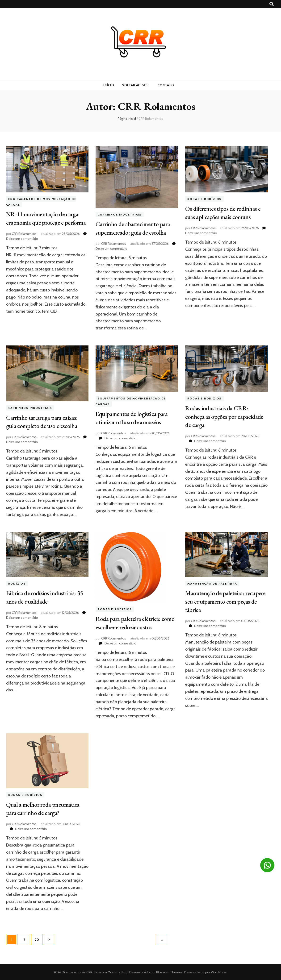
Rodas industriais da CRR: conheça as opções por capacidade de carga (226, 416)
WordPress (219, 972)
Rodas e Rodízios (204, 199)
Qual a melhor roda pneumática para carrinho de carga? (44, 808)
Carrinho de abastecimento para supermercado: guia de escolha (134, 228)
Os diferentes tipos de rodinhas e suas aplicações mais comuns (225, 212)
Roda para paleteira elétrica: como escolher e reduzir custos (133, 623)
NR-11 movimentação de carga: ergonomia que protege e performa (45, 222)
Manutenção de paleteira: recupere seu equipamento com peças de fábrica (224, 601)
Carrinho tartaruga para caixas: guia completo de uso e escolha (44, 421)
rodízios (17, 583)
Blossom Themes (169, 972)
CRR (89, 972)
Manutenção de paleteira (212, 583)
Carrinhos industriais (120, 214)
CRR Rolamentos (24, 241)
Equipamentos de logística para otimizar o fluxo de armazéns (133, 418)
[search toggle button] (272, 4)
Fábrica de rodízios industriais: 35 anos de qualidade (47, 597)
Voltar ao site (136, 85)
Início (109, 85)
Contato (166, 85)
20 (38, 937)
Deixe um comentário (22, 246)
